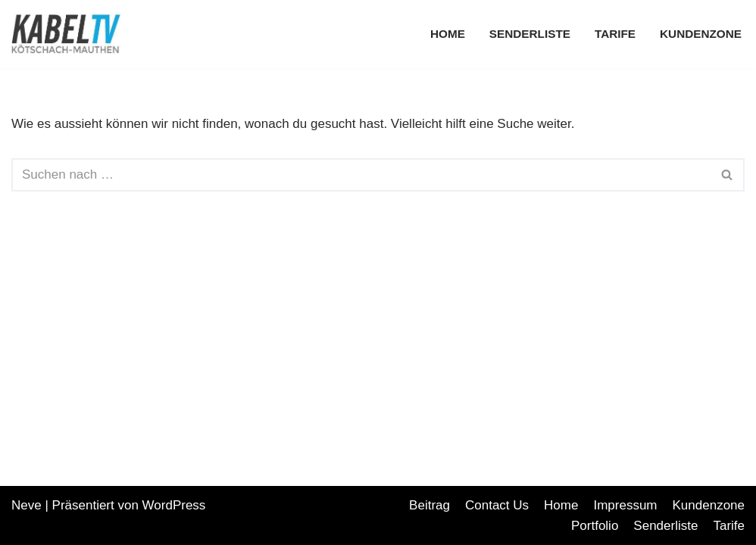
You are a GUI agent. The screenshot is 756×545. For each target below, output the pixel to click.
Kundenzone (701, 34)
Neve (27, 505)
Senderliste (530, 34)
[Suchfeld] (361, 175)
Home (448, 34)
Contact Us (497, 505)
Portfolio (595, 526)
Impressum (625, 505)
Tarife (615, 34)
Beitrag (430, 505)
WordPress (174, 505)
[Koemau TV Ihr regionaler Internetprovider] (70, 34)
